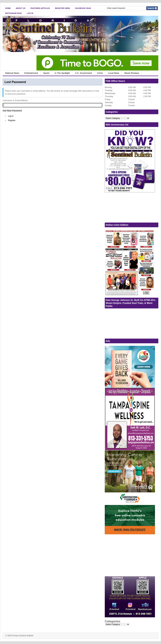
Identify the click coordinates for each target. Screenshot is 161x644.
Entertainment (31, 73)
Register (12, 120)
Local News (114, 73)
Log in (11, 116)
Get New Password (12, 111)
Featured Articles (40, 8)
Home (8, 8)
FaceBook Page (83, 8)
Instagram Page (13, 13)
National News (12, 73)
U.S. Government (83, 73)
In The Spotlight (62, 73)
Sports (46, 73)
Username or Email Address (15, 100)
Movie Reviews (132, 73)
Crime (100, 73)
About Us (21, 8)
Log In (30, 13)
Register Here (62, 8)
